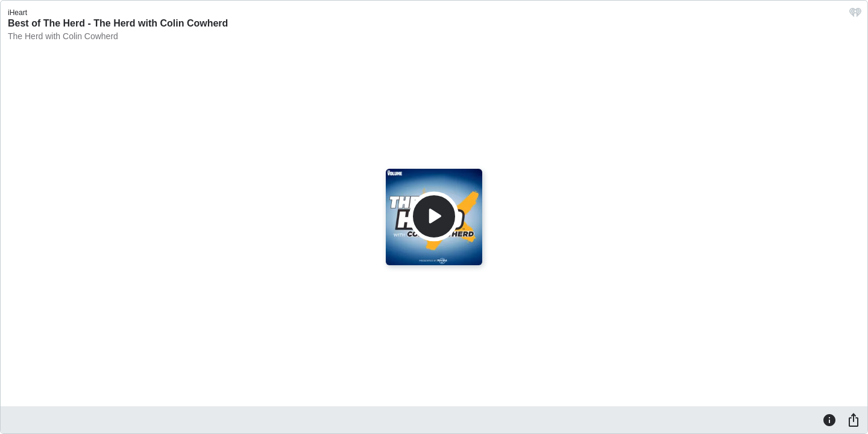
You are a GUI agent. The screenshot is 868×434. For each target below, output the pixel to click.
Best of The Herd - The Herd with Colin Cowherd (118, 23)
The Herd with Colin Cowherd (63, 36)
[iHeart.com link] (855, 15)
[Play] (434, 216)
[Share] (854, 420)
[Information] (829, 420)
